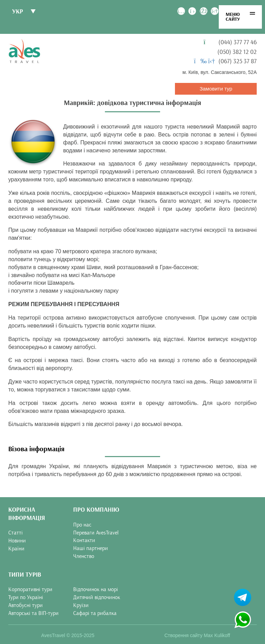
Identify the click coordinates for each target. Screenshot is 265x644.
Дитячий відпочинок (97, 597)
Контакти (84, 540)
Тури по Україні (26, 597)
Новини (17, 541)
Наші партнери (91, 548)
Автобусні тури (26, 605)
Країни (16, 549)
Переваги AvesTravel (96, 533)
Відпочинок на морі (96, 589)
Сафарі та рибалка (95, 613)
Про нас (82, 525)
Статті (16, 533)
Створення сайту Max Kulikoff (197, 635)
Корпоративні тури (30, 589)
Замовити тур (216, 89)
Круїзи (81, 605)
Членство (84, 556)
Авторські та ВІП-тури (33, 613)
